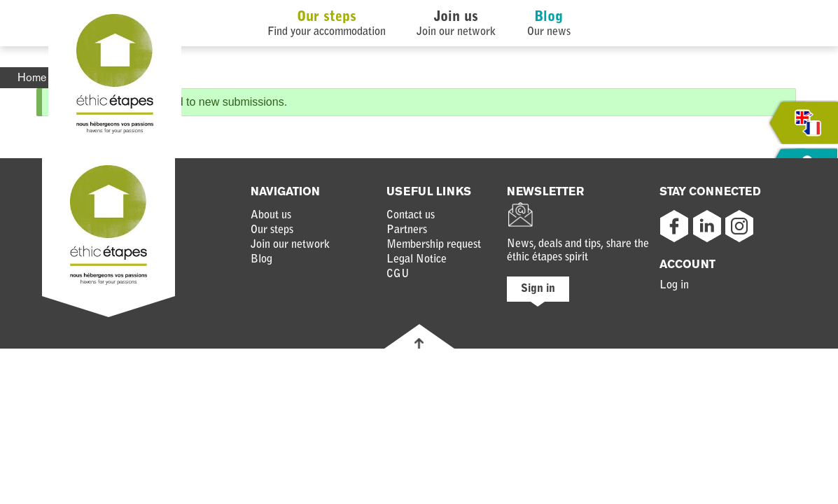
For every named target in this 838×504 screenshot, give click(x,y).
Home (32, 77)
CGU (398, 274)
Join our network (290, 245)
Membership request (434, 245)
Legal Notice (417, 260)
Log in (674, 286)
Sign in (538, 289)
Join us (456, 17)
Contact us (411, 216)
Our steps (327, 17)
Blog (549, 17)
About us (271, 216)
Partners (407, 230)
